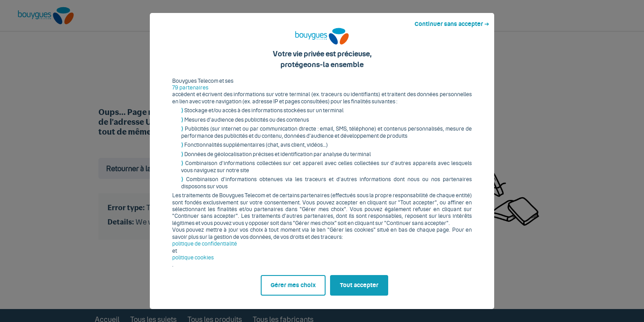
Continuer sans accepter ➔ (452, 28)
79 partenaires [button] (190, 91)
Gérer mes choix (293, 289)
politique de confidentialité (205, 247)
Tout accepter (359, 289)
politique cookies (193, 261)
